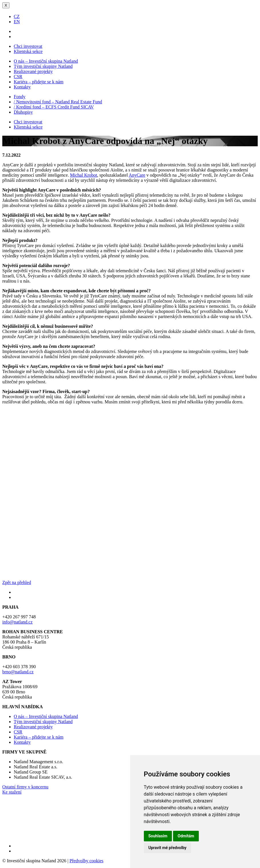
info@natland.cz (17, 622)
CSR (18, 77)
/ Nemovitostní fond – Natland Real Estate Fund (58, 102)
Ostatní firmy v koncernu (25, 787)
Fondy (20, 97)
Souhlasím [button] (158, 836)
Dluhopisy (23, 112)
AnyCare (137, 175)
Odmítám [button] (186, 836)
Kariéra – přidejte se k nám (39, 82)
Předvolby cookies (87, 861)
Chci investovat (28, 46)
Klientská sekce (28, 51)
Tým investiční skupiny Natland (43, 66)
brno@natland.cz (18, 672)
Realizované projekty (33, 71)
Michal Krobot (84, 175)
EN (17, 22)
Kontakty (22, 87)
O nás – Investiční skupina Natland (46, 61)
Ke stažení (12, 792)
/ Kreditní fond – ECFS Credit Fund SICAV (54, 107)
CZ (17, 16)
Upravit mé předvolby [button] (167, 848)
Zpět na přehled (17, 582)
